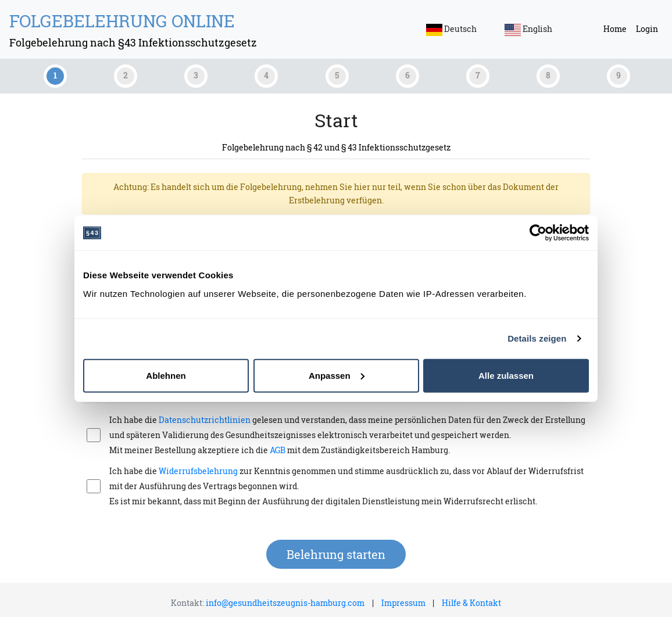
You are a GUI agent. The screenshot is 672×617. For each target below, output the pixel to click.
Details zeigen (537, 338)
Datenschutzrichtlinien (205, 420)
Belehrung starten (336, 554)
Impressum (403, 603)
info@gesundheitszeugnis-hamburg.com (285, 603)
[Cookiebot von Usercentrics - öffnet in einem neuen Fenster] (538, 233)
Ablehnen (166, 375)
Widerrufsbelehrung (198, 471)
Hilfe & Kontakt (471, 603)
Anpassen (337, 375)
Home (615, 29)
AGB (278, 450)
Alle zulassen (506, 375)
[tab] (54, 76)
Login (647, 29)
